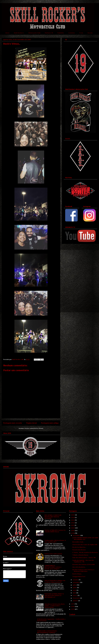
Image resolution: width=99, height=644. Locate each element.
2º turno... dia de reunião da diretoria (85, 552)
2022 (73, 523)
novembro (77, 535)
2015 (73, 609)
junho (75, 588)
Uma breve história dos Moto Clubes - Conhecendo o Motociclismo (55, 606)
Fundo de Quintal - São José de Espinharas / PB (83, 561)
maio (75, 590)
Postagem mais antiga (50, 423)
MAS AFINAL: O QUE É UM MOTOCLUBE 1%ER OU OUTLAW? (53, 517)
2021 (73, 525)
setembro (76, 582)
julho (75, 585)
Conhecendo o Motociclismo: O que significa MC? (55, 541)
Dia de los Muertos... (79, 547)
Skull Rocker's (19, 33)
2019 (73, 531)
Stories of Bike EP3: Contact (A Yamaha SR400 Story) (55, 531)
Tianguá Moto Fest (79, 577)
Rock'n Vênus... (77, 574)
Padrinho (61, 33)
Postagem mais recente (13, 423)
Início (7, 33)
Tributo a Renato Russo (80, 555)
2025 (73, 515)
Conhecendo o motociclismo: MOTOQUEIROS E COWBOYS (47, 632)
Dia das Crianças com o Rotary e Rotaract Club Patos (83, 570)
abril (75, 593)
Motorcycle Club (34, 33)
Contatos (72, 33)
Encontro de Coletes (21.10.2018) (84, 564)
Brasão (90, 33)
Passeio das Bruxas (79, 550)
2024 (73, 517)
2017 (73, 604)
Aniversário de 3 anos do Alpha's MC (85, 545)
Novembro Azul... (78, 542)
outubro (76, 580)
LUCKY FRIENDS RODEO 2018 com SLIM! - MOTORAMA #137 (86, 538)
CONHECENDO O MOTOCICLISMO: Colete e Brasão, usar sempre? (53, 567)
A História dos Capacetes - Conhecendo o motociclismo (51, 620)
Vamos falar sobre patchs (53, 554)
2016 (73, 606)
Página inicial (32, 423)
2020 (73, 528)
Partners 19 (49, 33)
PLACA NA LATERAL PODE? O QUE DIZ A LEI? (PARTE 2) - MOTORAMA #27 (54, 595)
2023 (73, 520)
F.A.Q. (81, 33)
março (75, 595)
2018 (73, 533)
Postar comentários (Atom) (34, 428)
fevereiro (76, 598)
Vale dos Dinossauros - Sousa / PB (84, 558)
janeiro (75, 601)
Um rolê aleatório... (79, 567)
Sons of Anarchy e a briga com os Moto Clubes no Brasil (55, 581)
